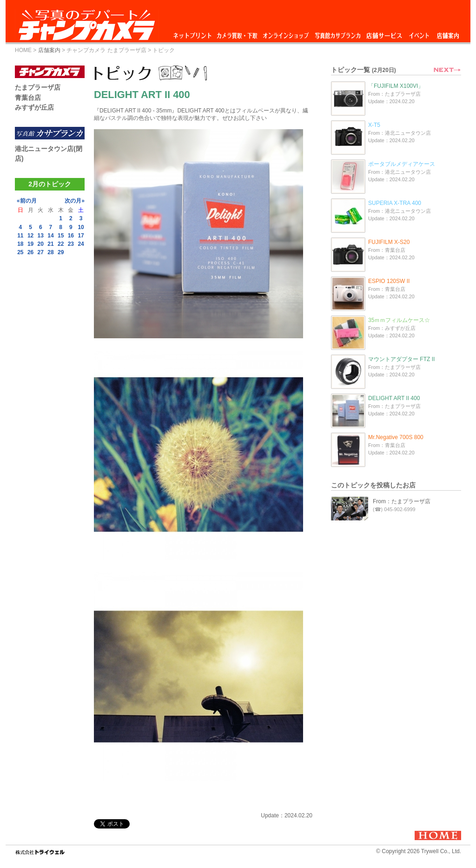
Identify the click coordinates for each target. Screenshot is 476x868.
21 (50, 244)
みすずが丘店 (34, 107)
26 (30, 252)
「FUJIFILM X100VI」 (396, 86)
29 (61, 252)
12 (30, 236)
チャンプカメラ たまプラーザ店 (106, 50)
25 (20, 252)
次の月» (75, 201)
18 (20, 244)
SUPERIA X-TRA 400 (395, 203)
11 (20, 236)
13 (41, 236)
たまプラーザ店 (38, 87)
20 (41, 244)
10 (81, 227)
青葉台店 (28, 98)
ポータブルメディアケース (402, 164)
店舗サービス (384, 33)
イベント (419, 33)
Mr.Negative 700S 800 (396, 437)
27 (41, 252)
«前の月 (27, 201)
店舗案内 (448, 33)
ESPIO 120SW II (389, 281)
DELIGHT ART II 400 (394, 398)
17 (81, 236)
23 (71, 244)
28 (50, 252)
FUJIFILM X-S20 (389, 242)
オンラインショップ (285, 33)
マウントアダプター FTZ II (401, 359)
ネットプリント (194, 33)
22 (61, 244)
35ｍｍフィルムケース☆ (399, 320)
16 (71, 236)
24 (81, 244)
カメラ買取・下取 (238, 33)
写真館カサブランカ (337, 33)
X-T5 (374, 125)
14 (50, 236)
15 (61, 236)
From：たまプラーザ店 (402, 501)
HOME (23, 50)
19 (30, 244)
